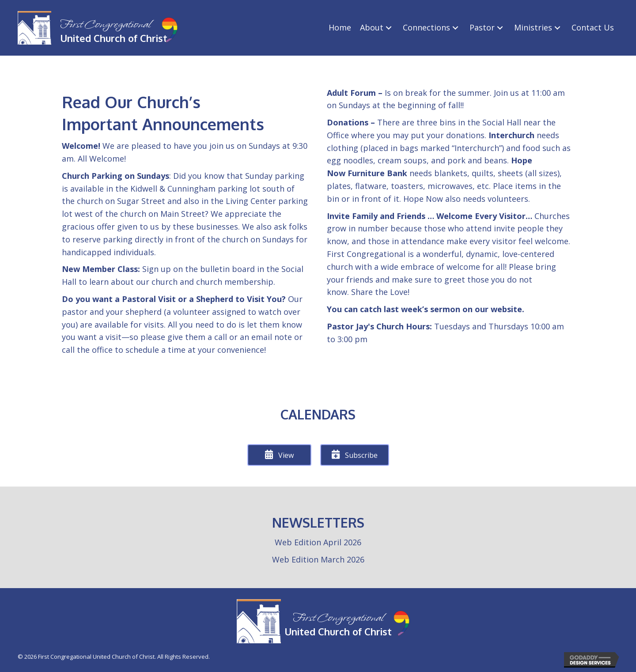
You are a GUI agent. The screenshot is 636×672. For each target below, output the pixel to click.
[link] (340, 28)
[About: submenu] (389, 28)
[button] (279, 455)
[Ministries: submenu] (557, 28)
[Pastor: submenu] (500, 28)
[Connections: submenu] (455, 28)
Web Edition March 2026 (318, 559)
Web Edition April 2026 (318, 542)
